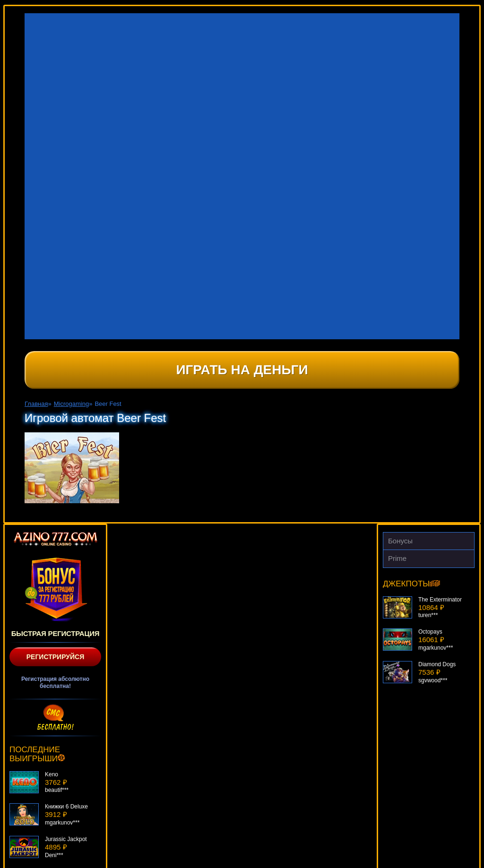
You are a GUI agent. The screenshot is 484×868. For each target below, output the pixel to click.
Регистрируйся (56, 657)
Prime (397, 558)
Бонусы (400, 541)
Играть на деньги (242, 370)
